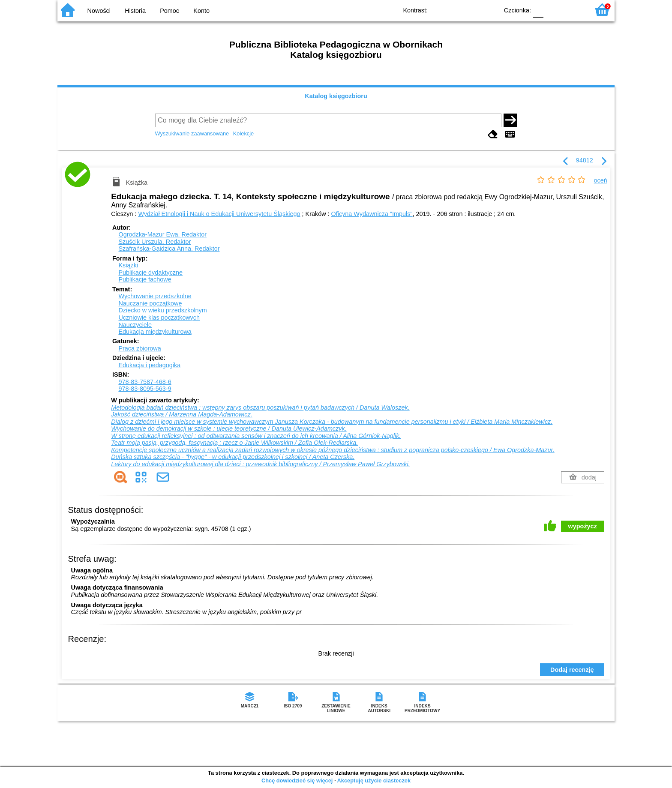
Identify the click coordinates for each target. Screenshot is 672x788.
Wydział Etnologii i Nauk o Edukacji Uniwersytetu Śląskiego (219, 214)
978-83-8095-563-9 (145, 389)
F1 (553, 10)
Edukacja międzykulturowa (155, 332)
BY (489, 10)
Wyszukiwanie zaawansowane (192, 133)
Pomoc (169, 11)
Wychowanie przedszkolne (155, 296)
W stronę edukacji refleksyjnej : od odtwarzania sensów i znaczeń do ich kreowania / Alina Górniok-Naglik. (256, 436)
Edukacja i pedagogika (149, 365)
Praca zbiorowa (139, 348)
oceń (601, 180)
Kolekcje (243, 133)
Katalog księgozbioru (336, 96)
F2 (573, 10)
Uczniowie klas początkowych (159, 318)
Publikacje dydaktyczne (150, 273)
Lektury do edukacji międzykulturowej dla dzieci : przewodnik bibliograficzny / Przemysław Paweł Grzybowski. (260, 464)
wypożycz (583, 526)
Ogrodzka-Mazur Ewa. (162, 234)
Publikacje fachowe (145, 279)
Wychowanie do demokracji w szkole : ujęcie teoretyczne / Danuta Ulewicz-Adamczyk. (229, 428)
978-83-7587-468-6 (145, 382)
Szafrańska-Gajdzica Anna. (169, 249)
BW (455, 10)
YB (472, 10)
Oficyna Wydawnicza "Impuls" (372, 214)
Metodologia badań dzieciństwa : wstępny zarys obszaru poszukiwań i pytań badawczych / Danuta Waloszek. (260, 407)
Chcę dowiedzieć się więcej (297, 781)
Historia (135, 11)
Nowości (99, 11)
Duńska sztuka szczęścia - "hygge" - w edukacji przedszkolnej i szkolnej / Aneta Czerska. (233, 457)
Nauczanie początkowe (150, 303)
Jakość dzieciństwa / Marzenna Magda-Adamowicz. (182, 414)
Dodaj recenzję (572, 670)
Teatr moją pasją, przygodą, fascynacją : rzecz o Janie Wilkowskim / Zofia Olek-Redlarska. (234, 443)
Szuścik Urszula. (154, 242)
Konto (201, 11)
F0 (538, 10)
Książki (128, 265)
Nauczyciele (135, 325)
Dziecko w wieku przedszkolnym (162, 310)
